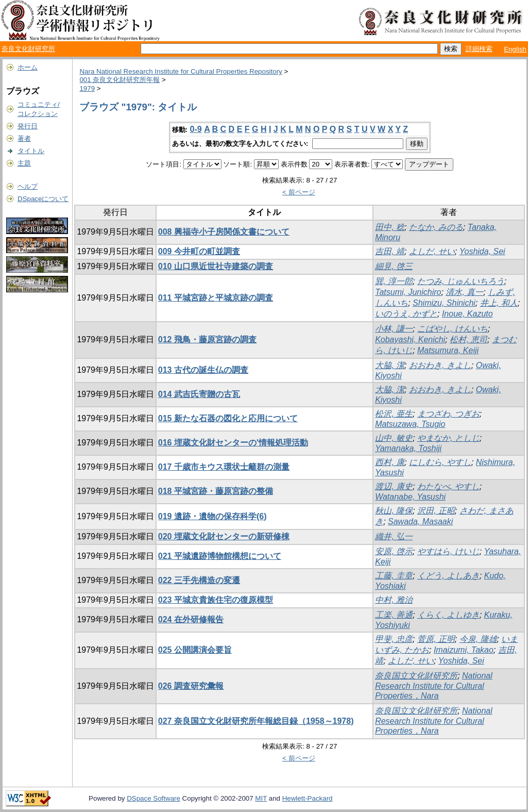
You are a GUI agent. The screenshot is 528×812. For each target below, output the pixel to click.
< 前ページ (299, 192)
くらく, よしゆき (448, 615)
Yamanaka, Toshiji (408, 448)
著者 (24, 138)
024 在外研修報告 (191, 619)
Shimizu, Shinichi (444, 303)
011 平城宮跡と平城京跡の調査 (216, 298)
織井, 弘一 (394, 536)
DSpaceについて (43, 199)
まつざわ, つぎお (448, 414)
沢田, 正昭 (436, 511)
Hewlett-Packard (308, 798)
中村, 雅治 (394, 600)
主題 (24, 163)
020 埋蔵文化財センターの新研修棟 (224, 536)
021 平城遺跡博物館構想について (220, 556)
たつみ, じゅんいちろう (461, 281)
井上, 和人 (499, 303)
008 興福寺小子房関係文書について (224, 232)
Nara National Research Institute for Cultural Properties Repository (181, 71)
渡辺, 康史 (394, 486)
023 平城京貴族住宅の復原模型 (216, 600)
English (515, 49)
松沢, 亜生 (394, 414)
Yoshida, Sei (482, 251)
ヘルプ (28, 186)
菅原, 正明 (436, 639)
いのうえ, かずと (406, 314)
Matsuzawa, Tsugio (410, 424)
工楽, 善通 (394, 615)
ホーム (28, 67)
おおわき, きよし (440, 365)
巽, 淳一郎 (394, 281)
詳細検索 (479, 49)
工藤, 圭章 (394, 576)
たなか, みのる (436, 227)
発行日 (28, 126)
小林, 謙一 (394, 329)
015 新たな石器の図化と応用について (228, 418)
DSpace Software (154, 798)
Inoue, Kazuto (467, 314)
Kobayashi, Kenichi (410, 339)
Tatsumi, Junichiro (408, 292)
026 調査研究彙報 (191, 686)
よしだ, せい (432, 251)
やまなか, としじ (448, 438)
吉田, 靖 (390, 251)
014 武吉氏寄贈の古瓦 (199, 394)
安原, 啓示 (394, 551)
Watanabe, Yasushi (410, 497)
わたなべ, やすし (448, 486)
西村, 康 (390, 462)
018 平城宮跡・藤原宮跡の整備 (216, 491)
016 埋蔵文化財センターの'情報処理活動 (233, 443)
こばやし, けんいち (453, 329)
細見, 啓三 (394, 266)
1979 (87, 88)
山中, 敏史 (394, 438)
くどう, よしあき (448, 576)
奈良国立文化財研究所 (416, 676)
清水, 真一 (464, 292)
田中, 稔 (390, 227)
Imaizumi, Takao (464, 650)
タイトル (31, 151)
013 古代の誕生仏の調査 (203, 370)
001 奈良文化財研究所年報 (120, 80)
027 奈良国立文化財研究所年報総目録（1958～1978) (256, 721)
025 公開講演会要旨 (195, 650)
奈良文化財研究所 (28, 49)
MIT (261, 798)
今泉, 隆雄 (478, 639)
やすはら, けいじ (448, 551)
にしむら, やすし (440, 462)
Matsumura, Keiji (448, 350)
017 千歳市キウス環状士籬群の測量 (224, 467)
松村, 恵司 (469, 339)
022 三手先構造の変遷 (199, 580)
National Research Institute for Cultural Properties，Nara (434, 686)
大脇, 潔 (390, 365)
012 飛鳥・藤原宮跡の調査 (207, 339)
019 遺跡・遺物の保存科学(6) (212, 516)
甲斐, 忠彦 (394, 639)
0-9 (196, 129)
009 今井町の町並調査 (199, 251)
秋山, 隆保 (394, 511)
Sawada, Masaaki (420, 521)
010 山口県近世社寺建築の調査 (216, 266)
